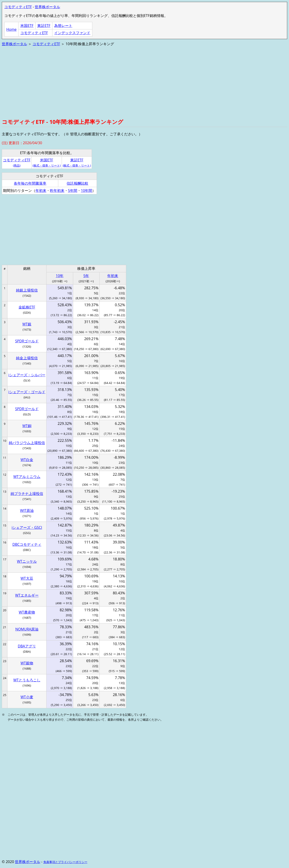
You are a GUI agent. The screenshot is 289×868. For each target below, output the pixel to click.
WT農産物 (27, 612)
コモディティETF (18, 7)
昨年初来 (57, 191)
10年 (60, 276)
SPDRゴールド (27, 341)
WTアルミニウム (27, 477)
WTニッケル (27, 561)
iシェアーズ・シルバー (27, 375)
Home (11, 29)
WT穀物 (27, 663)
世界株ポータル (47, 7)
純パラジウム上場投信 (27, 443)
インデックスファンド (72, 33)
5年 (86, 276)
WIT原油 (27, 510)
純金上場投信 (27, 358)
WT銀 (27, 324)
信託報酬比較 (77, 183)
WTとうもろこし (27, 680)
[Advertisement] (137, 82)
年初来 (41, 191)
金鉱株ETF (27, 307)
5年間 (73, 191)
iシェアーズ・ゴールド (27, 392)
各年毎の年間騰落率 (30, 183)
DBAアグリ (27, 646)
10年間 (86, 191)
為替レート (63, 26)
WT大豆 (27, 578)
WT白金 (27, 460)
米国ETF (27, 26)
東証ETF (44, 26)
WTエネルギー (27, 595)
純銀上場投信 (27, 290)
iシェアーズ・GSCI (27, 527)
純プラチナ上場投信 (27, 494)
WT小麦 (27, 697)
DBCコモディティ (27, 544)
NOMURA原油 (27, 629)
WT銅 (27, 426)
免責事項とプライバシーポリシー (65, 862)
